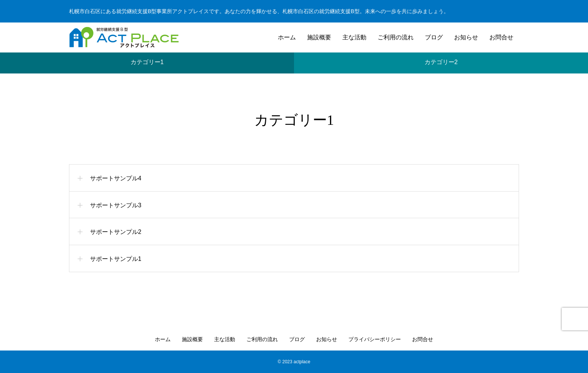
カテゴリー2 (441, 59)
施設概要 (319, 37)
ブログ (434, 37)
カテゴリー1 (147, 59)
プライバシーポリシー (375, 339)
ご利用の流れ (396, 37)
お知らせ (466, 37)
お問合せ (501, 37)
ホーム (287, 37)
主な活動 (354, 37)
